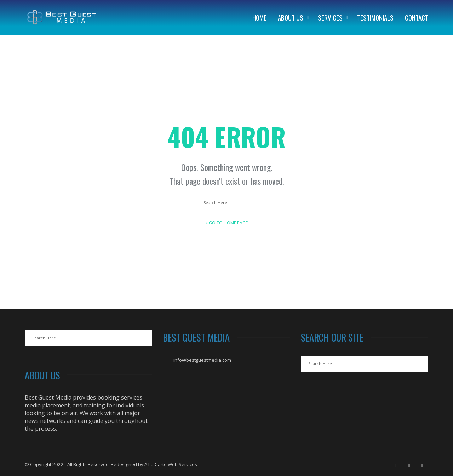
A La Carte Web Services (171, 464)
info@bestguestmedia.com (202, 360)
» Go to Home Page (227, 223)
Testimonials (375, 17)
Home (259, 17)
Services (330, 17)
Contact (417, 17)
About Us (291, 17)
